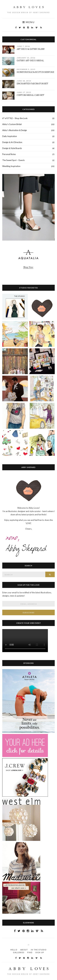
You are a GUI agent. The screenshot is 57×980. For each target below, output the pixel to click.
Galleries (19, 952)
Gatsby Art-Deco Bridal (30, 61)
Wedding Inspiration (11, 166)
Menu (28, 22)
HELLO (14, 950)
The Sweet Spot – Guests (13, 160)
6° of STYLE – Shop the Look (15, 118)
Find (30, 952)
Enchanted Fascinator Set (32, 84)
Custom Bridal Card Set (30, 95)
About (24, 950)
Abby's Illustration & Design (15, 130)
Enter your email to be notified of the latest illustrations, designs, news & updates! (27, 594)
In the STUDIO (39, 950)
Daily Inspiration (10, 136)
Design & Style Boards (12, 148)
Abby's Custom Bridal (12, 124)
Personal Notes (9, 154)
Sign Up (40, 952)
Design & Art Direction (12, 142)
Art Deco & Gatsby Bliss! (31, 49)
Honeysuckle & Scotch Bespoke (35, 72)
